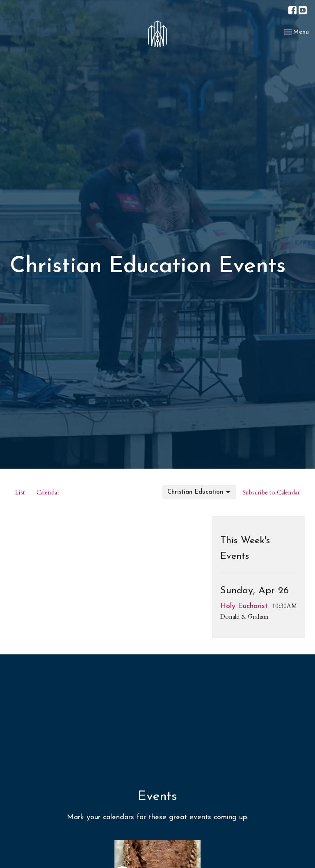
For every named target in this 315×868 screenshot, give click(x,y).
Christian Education (199, 492)
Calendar (48, 492)
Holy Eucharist (244, 606)
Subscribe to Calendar (271, 492)
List (20, 492)
